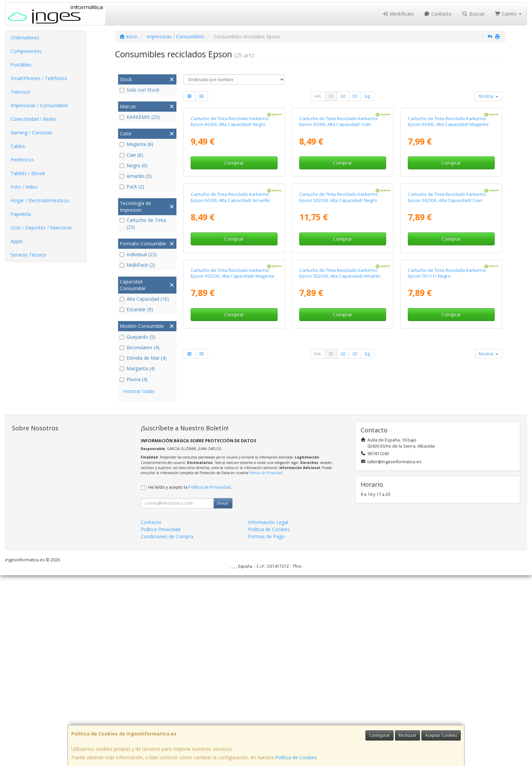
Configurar (379, 735)
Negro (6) (134, 165)
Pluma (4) (134, 379)
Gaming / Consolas (31, 133)
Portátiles (21, 65)
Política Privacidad (161, 720)
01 (331, 96)
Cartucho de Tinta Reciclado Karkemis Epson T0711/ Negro (447, 511)
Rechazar (407, 735)
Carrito (508, 14)
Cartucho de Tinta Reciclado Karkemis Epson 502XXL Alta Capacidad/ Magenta (232, 511)
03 (355, 96)
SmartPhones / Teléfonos (39, 78)
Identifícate (398, 14)
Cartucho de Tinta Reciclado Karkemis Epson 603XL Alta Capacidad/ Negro (230, 201)
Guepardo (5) (138, 337)
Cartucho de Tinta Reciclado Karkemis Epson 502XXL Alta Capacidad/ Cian (447, 356)
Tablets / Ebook (28, 173)
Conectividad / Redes (34, 119)
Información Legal (268, 713)
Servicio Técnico (28, 255)
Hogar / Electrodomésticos (40, 200)
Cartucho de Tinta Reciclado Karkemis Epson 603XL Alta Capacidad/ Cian (338, 201)
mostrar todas (139, 391)
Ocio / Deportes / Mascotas (41, 228)
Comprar (234, 242)
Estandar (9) (136, 309)
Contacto (438, 14)
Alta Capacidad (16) (144, 299)
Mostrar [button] (489, 96)
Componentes (26, 51)
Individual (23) (138, 254)
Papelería (21, 214)
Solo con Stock (140, 90)
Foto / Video (24, 187)
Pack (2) (132, 186)
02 (343, 96)
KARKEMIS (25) (140, 117)
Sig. (368, 96)
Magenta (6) (137, 144)
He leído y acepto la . (190, 678)
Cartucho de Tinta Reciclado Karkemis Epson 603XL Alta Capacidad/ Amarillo (230, 356)
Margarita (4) (137, 368)
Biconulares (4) (140, 347)
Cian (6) (131, 155)
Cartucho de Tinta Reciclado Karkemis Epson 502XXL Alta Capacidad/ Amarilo (340, 511)
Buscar (473, 14)
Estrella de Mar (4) (143, 358)
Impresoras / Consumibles (39, 105)
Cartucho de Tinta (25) (143, 223)
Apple (17, 241)
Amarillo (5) (136, 176)
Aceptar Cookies (441, 735)
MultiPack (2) (137, 265)
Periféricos (22, 160)
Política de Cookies (296, 757)
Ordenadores (25, 38)
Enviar (223, 694)
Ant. (318, 96)
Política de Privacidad (266, 664)
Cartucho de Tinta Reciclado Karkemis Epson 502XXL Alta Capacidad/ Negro (338, 356)
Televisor (21, 92)
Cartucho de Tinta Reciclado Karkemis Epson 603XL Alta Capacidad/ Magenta (448, 201)
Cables (18, 146)
